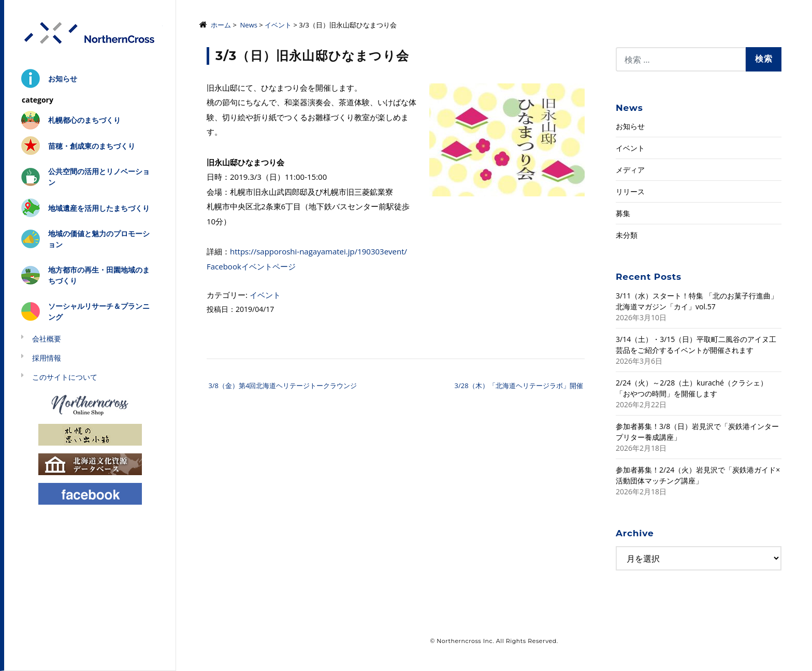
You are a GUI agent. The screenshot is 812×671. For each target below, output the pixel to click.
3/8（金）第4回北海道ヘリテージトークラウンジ (282, 386)
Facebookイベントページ (251, 266)
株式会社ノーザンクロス (90, 33)
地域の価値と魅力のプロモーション (99, 239)
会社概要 (47, 339)
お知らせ (63, 78)
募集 (623, 213)
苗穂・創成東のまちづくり (92, 146)
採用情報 (47, 358)
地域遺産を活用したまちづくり (99, 208)
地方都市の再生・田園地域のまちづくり (99, 275)
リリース (630, 191)
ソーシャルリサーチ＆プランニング (99, 311)
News (249, 25)
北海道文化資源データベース (90, 463)
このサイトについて (65, 377)
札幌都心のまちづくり (84, 120)
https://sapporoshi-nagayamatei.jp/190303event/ (318, 251)
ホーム (221, 25)
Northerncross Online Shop (90, 404)
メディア (630, 170)
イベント (278, 25)
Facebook (90, 493)
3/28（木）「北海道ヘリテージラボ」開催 (520, 386)
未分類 (627, 235)
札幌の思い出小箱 (90, 434)
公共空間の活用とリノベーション (99, 177)
